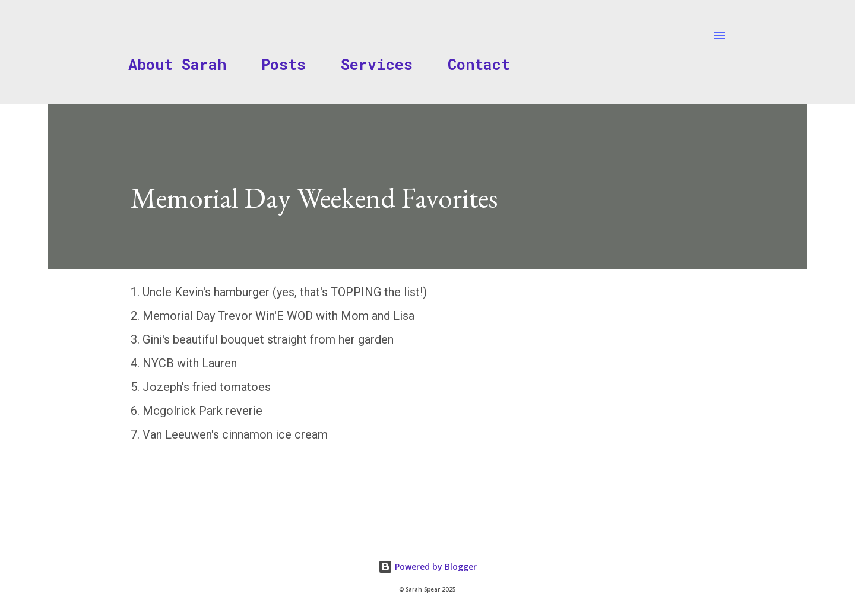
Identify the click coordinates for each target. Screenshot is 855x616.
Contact (479, 64)
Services (377, 64)
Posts (284, 64)
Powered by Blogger (427, 566)
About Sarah (177, 64)
